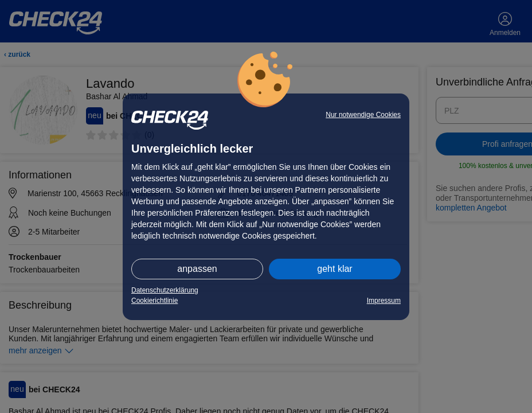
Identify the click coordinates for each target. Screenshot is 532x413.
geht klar (335, 269)
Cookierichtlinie (154, 301)
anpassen (197, 269)
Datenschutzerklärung (165, 290)
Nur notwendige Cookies (363, 115)
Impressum (384, 301)
